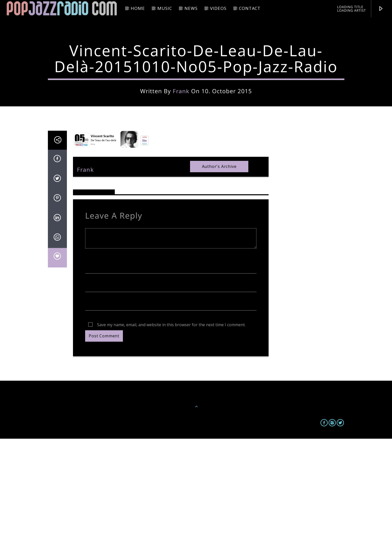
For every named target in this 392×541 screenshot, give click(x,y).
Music (165, 8)
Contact (250, 8)
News (191, 8)
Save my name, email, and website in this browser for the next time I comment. (171, 427)
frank (181, 142)
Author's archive (219, 269)
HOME (138, 8)
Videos (218, 8)
